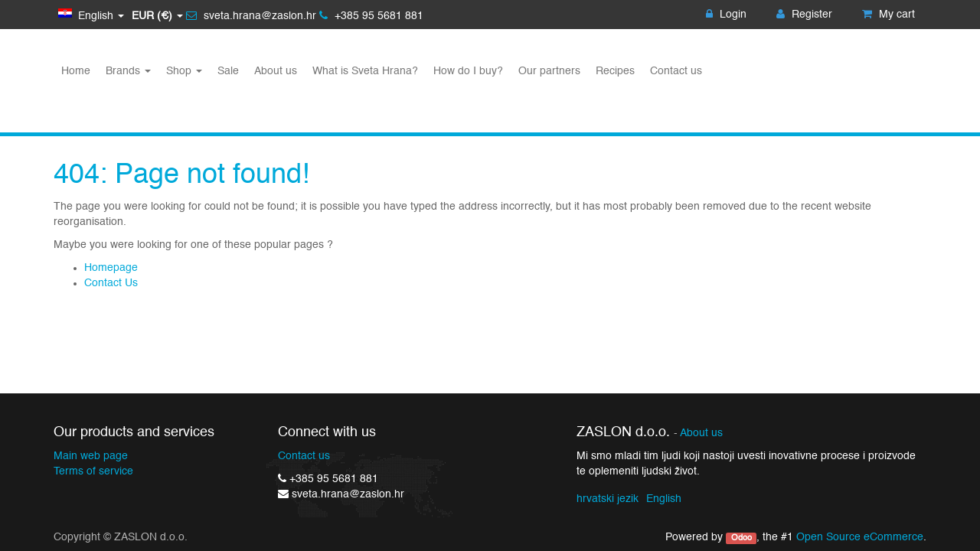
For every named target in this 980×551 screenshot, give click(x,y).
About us (701, 434)
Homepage (111, 268)
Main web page (91, 456)
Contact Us (111, 283)
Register (804, 15)
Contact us (304, 456)
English (664, 499)
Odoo (742, 538)
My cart (889, 15)
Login (726, 15)
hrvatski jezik (608, 499)
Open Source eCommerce (860, 537)
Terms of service (93, 471)
